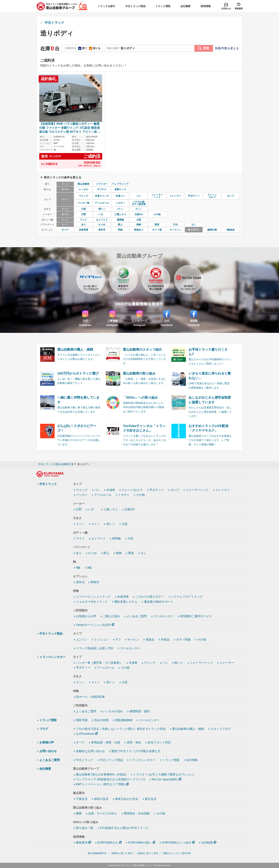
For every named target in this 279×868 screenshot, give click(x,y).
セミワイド (98, 538)
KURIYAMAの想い (140, 843)
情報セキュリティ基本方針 (177, 853)
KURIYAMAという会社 (176, 843)
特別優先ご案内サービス (196, 616)
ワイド (80, 538)
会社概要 (45, 769)
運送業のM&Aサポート (159, 602)
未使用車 (123, 597)
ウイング (82, 490)
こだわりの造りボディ (150, 597)
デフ (118, 640)
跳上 (106, 553)
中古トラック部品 (51, 634)
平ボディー (157, 490)
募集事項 (82, 843)
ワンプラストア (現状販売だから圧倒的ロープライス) (111, 779)
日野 (79, 509)
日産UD (130, 509)
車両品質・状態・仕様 (106, 742)
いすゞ (93, 509)
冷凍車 (111, 490)
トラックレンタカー (52, 657)
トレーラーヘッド (197, 490)
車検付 (95, 582)
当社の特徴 (101, 720)
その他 (140, 495)
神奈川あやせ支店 (127, 799)
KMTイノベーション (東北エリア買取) (101, 784)
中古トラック (48, 484)
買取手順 (82, 720)
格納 (119, 553)
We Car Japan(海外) (165, 779)
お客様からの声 (86, 616)
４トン (95, 524)
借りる (95, 48)
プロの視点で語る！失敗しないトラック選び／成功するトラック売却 (121, 729)
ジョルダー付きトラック (92, 602)
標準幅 (116, 538)
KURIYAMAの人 (108, 843)
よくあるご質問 (137, 616)
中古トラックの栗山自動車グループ (137, 865)
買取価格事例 (124, 720)
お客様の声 (47, 742)
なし (144, 553)
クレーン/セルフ (132, 490)
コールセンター (164, 616)
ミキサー (124, 495)
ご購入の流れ (111, 616)
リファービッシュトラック (93, 597)
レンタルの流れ (113, 711)
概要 (79, 813)
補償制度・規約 (140, 711)
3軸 (89, 568)
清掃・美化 (134, 742)
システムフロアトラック (187, 597)
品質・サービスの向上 (103, 813)
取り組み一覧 (85, 828)
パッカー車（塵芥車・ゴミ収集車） (99, 663)
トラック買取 (48, 720)
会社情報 (192, 760)
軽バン (179, 663)
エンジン (82, 640)
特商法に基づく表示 (122, 853)
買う (83, 48)
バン (97, 490)
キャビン (133, 640)
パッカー (82, 495)
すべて (80, 742)
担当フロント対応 (159, 742)
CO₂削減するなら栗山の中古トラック (124, 828)
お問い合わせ (48, 751)
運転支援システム (126, 602)
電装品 (150, 640)
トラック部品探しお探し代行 (95, 648)
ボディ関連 (183, 640)
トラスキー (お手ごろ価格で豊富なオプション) (163, 774)
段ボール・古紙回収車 (90, 697)
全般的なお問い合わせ (90, 751)
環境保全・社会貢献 (137, 813)
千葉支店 (82, 799)
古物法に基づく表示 (148, 853)
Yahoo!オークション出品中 (93, 625)
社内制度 (207, 843)
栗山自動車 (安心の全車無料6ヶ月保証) (101, 774)
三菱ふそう (111, 509)
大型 (125, 524)
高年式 (80, 582)
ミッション (101, 640)
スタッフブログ (221, 729)
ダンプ (175, 490)
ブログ (44, 729)
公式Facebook (85, 734)
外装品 (165, 640)
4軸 (78, 568)
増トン (111, 524)
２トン (80, 524)
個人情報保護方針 (97, 853)
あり (79, 553)
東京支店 (151, 799)
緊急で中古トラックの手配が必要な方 (136, 751)
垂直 (131, 553)
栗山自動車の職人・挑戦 (188, 729)
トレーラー (223, 490)
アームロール (103, 495)
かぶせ (93, 553)
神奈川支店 (101, 799)
